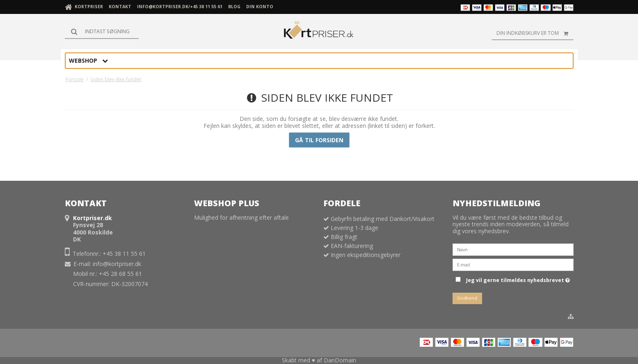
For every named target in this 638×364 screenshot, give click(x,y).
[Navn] (513, 249)
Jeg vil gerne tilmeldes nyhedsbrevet (518, 279)
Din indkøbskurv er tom (535, 33)
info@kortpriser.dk (117, 264)
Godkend (467, 298)
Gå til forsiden (319, 140)
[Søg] (102, 32)
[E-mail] (513, 264)
